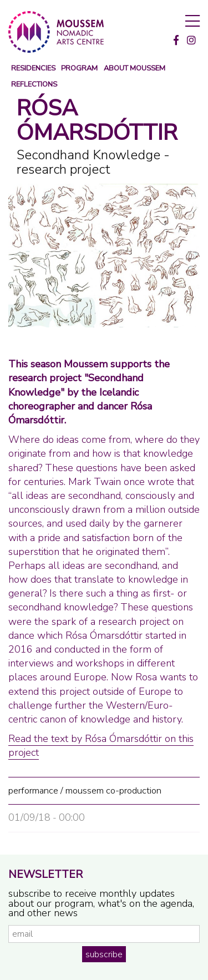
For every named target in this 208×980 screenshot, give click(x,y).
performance (33, 790)
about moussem (135, 69)
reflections (34, 85)
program (79, 69)
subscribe (104, 954)
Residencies (33, 69)
